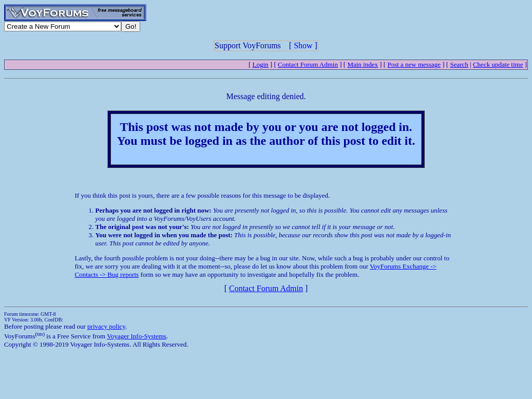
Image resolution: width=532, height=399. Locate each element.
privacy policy (106, 326)
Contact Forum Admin (308, 64)
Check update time (498, 64)
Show (303, 45)
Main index (363, 64)
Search (459, 64)
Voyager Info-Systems (137, 336)
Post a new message (414, 64)
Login (261, 64)
